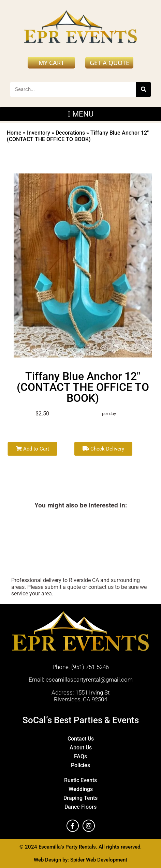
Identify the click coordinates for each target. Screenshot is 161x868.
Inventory (39, 133)
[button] (80, 114)
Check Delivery (103, 449)
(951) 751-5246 (90, 667)
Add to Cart (33, 449)
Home (14, 133)
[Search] (143, 89)
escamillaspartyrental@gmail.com (89, 680)
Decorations (70, 133)
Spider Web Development (99, 860)
